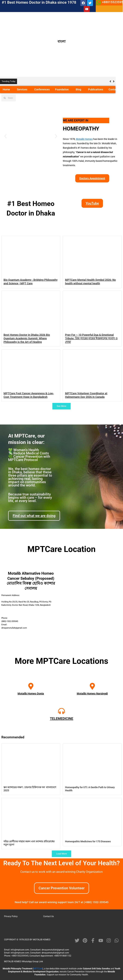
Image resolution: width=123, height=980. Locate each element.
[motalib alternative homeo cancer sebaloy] (92, 605)
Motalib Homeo (84, 139)
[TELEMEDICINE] (61, 711)
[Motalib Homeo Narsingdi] (92, 686)
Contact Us (48, 916)
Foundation (63, 89)
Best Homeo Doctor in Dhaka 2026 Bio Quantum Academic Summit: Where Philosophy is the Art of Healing (27, 338)
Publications (96, 89)
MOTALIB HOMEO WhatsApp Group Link (24, 961)
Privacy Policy (11, 916)
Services (23, 89)
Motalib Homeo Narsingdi (92, 693)
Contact (113, 89)
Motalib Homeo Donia (31, 693)
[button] (11, 90)
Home (7, 89)
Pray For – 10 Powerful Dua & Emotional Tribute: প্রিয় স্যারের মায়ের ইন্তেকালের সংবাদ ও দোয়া (91, 338)
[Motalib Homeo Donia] (31, 686)
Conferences (42, 89)
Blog (79, 89)
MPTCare (38, 969)
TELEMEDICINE (62, 719)
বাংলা (61, 42)
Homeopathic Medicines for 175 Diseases (88, 841)
